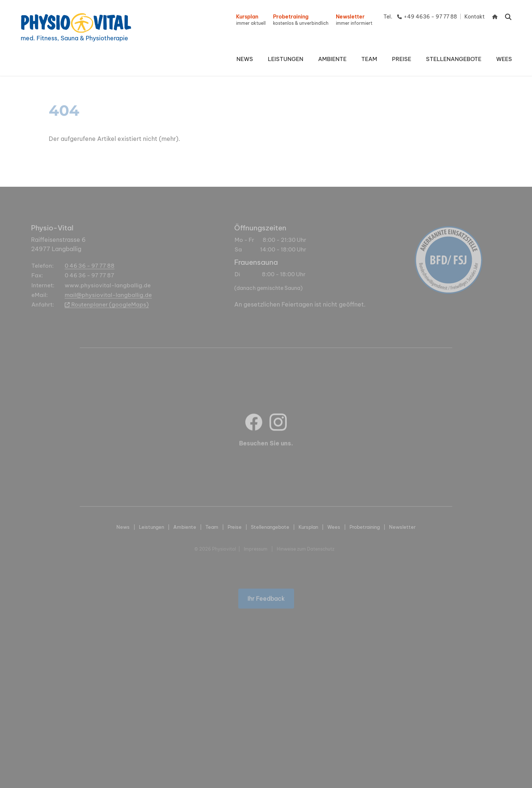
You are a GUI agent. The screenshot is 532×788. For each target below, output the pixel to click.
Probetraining (365, 527)
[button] (286, 59)
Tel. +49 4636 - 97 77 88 (420, 17)
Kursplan (308, 527)
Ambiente (185, 527)
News (123, 527)
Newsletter (402, 527)
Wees (334, 527)
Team (212, 527)
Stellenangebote (270, 527)
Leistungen (151, 527)
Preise (235, 527)
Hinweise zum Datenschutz (306, 549)
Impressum (256, 549)
